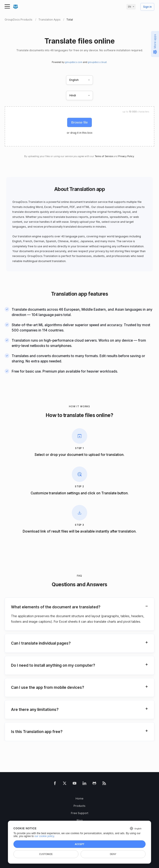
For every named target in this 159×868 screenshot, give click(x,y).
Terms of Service (104, 156)
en (129, 7)
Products (79, 806)
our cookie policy (44, 836)
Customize (46, 854)
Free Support (80, 813)
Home (79, 799)
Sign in (147, 7)
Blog (80, 820)
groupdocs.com (74, 62)
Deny (113, 854)
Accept (79, 844)
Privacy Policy (126, 156)
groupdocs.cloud (97, 62)
